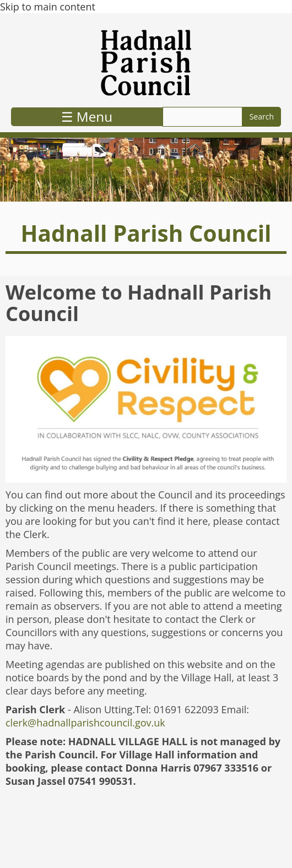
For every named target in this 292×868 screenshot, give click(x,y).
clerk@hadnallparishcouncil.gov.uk (85, 723)
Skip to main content (48, 7)
